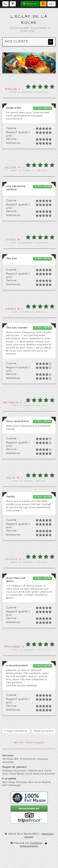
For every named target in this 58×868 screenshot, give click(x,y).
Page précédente (16, 731)
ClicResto (36, 843)
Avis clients (16, 41)
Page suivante (44, 731)
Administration (29, 846)
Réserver (30, 4)
